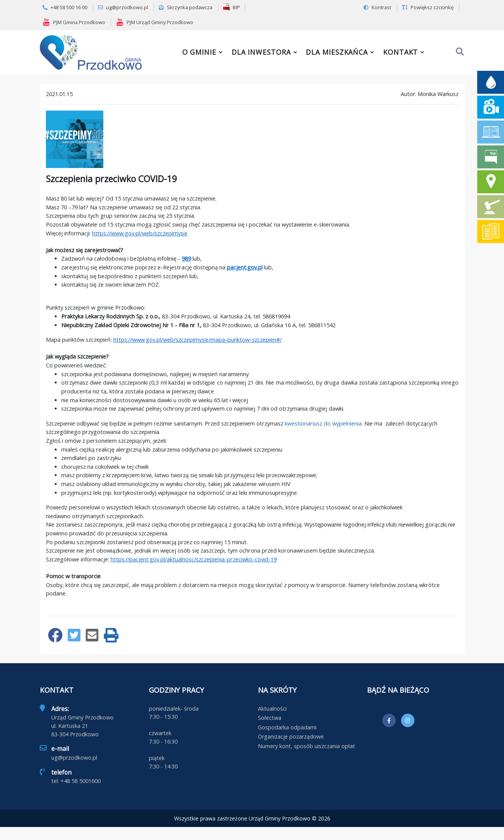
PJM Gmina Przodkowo (74, 22)
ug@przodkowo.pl (123, 7)
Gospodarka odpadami (287, 727)
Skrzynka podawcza (186, 7)
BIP (232, 7)
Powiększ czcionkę (428, 7)
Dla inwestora (261, 52)
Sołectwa (270, 718)
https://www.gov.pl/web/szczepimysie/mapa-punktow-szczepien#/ (197, 339)
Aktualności (272, 709)
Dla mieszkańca (337, 52)
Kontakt (400, 52)
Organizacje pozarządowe (291, 736)
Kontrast (377, 7)
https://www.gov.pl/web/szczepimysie (140, 233)
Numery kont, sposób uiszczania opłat (307, 746)
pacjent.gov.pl (245, 267)
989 (186, 258)
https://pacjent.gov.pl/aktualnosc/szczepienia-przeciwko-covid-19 (194, 559)
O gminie (199, 52)
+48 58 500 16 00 (65, 7)
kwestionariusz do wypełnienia (323, 423)
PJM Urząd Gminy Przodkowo (155, 22)
